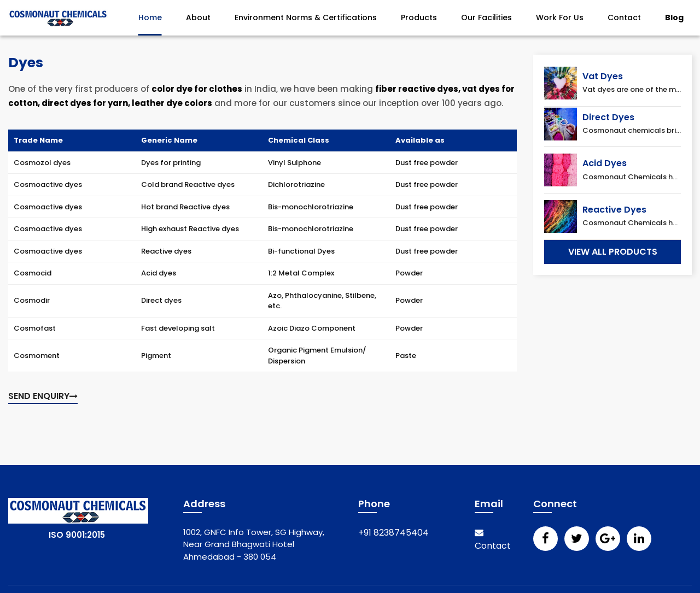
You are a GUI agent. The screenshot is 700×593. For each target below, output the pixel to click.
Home (150, 17)
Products (419, 17)
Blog (674, 17)
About (198, 17)
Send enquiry (43, 396)
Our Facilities (486, 17)
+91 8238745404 (393, 533)
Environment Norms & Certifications (306, 17)
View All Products (613, 252)
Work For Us (560, 17)
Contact (624, 17)
